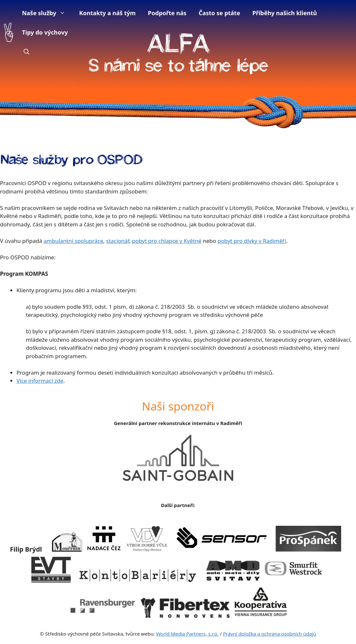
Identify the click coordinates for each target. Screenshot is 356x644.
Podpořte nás (167, 13)
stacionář (117, 241)
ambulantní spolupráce (73, 241)
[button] (26, 52)
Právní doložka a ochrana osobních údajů (269, 634)
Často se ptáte (219, 13)
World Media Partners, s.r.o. (187, 634)
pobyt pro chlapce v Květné (167, 241)
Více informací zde (40, 381)
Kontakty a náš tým (107, 13)
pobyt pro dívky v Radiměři (252, 241)
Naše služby (47, 13)
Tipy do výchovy (45, 32)
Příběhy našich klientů (285, 13)
